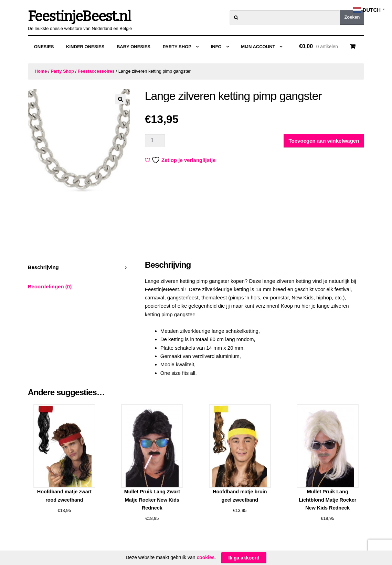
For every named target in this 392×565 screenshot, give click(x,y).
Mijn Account (258, 47)
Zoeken (352, 17)
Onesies (44, 47)
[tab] (79, 268)
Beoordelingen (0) (50, 286)
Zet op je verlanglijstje (181, 160)
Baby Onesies (134, 47)
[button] (120, 99)
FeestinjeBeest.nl (79, 17)
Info (216, 47)
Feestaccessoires (96, 71)
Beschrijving (43, 267)
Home (41, 71)
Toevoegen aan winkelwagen (324, 141)
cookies (205, 557)
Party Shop (177, 47)
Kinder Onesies (85, 47)
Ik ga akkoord (244, 558)
